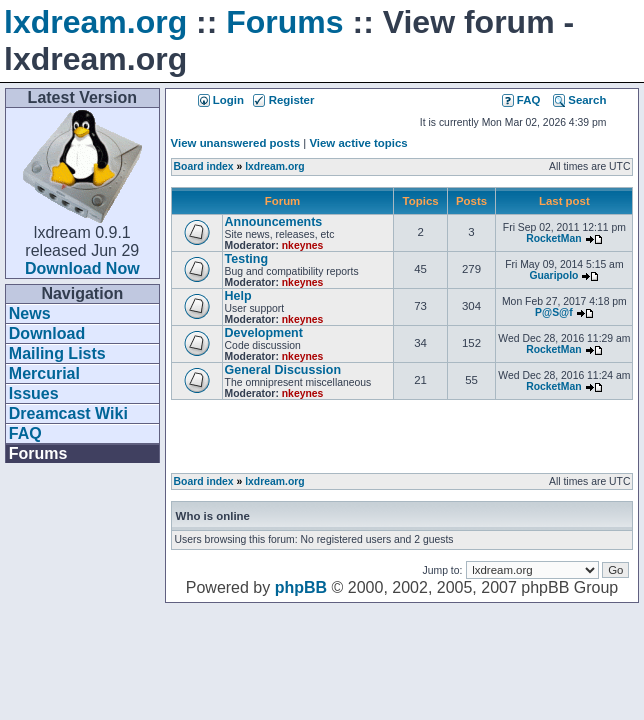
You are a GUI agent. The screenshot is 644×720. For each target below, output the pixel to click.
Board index (204, 166)
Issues (34, 393)
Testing (246, 259)
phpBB (301, 587)
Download (47, 333)
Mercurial (44, 373)
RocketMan (553, 238)
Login (221, 100)
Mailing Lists (57, 353)
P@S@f (554, 312)
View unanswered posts (235, 143)
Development (264, 333)
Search (579, 100)
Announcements (274, 222)
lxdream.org (95, 22)
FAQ (25, 433)
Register (283, 100)
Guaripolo (553, 275)
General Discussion (283, 370)
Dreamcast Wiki (68, 413)
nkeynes (303, 245)
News (30, 313)
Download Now (82, 268)
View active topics (358, 143)
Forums (284, 22)
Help (238, 296)
